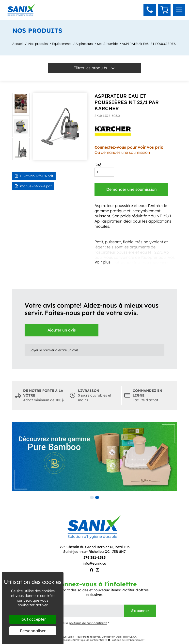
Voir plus (102, 262)
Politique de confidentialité (90, 640)
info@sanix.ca (94, 563)
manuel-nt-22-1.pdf (33, 186)
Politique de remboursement (126, 640)
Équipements (62, 44)
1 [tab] (92, 497)
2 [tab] (97, 497)
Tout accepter (33, 619)
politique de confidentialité (88, 623)
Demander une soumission (132, 189)
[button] (150, 10)
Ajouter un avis (62, 330)
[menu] (179, 10)
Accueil (18, 44)
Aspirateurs (84, 44)
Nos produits (38, 44)
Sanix (71, 637)
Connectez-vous (110, 147)
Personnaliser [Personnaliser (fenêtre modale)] (33, 631)
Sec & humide (107, 44)
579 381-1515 (94, 557)
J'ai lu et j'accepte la (71, 623)
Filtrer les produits (94, 68)
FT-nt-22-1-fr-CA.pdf (34, 176)
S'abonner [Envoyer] (140, 611)
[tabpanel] (94, 457)
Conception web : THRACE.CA (119, 637)
